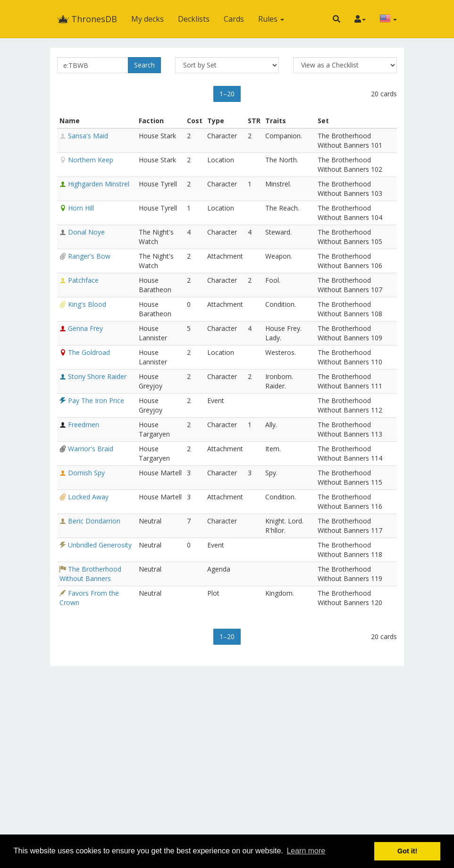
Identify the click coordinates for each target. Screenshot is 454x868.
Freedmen (84, 425)
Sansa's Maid (88, 136)
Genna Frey (85, 328)
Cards (234, 19)
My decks (147, 19)
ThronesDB (87, 19)
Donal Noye (86, 232)
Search (144, 65)
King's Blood (87, 304)
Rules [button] (271, 19)
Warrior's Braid (91, 449)
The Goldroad (89, 352)
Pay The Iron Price (96, 400)
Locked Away (88, 497)
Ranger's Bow (89, 256)
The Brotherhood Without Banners (90, 574)
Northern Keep (91, 160)
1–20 (227, 94)
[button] (336, 19)
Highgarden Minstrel (99, 184)
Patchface (83, 280)
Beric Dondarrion (94, 521)
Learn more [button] (306, 851)
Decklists (194, 19)
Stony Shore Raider (97, 376)
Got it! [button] (407, 851)
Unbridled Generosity (100, 545)
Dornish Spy (86, 473)
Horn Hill (81, 208)
